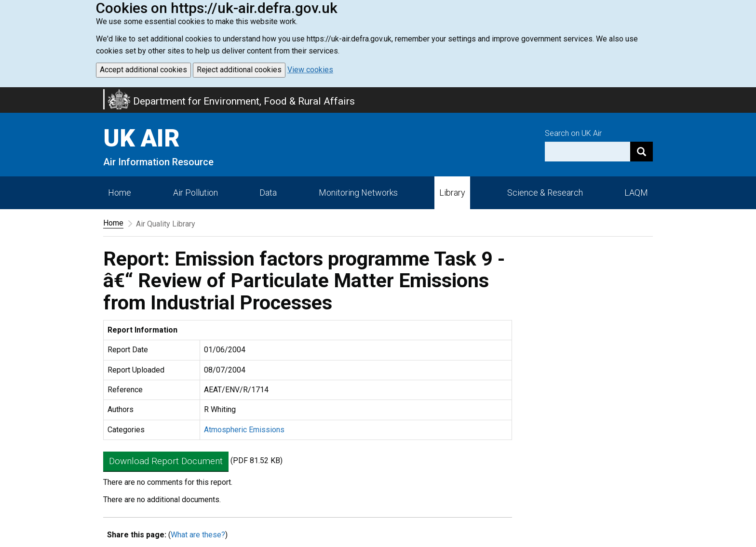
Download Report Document (166, 461)
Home (120, 193)
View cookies (310, 70)
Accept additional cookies (143, 70)
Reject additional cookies (239, 70)
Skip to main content (6, 93)
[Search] (641, 152)
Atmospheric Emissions (244, 430)
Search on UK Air (573, 133)
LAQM (636, 193)
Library (452, 193)
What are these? (198, 535)
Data (268, 193)
